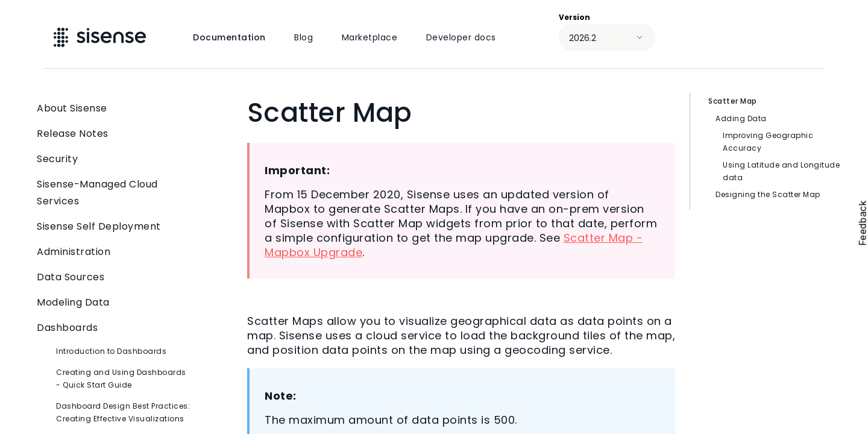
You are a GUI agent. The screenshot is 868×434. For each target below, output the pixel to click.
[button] (183, 193)
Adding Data (741, 118)
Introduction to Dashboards (111, 351)
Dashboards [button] (115, 328)
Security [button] (115, 159)
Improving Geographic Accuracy (768, 142)
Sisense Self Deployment (115, 227)
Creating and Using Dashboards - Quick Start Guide (121, 379)
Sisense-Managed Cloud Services (115, 193)
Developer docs (461, 37)
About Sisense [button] (115, 108)
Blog (303, 37)
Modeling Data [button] (115, 303)
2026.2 (583, 38)
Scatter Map (733, 101)
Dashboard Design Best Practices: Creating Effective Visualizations (123, 412)
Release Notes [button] (115, 134)
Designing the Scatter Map (768, 194)
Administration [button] (115, 252)
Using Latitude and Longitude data (781, 171)
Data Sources (115, 277)
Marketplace (370, 37)
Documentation (229, 37)
